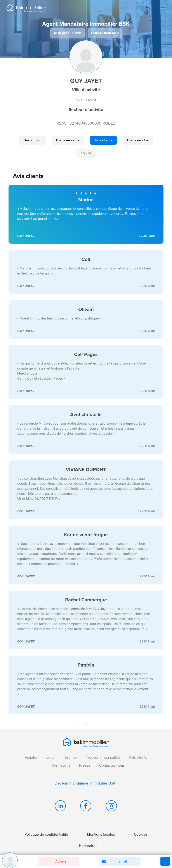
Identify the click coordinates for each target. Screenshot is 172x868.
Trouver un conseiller (103, 758)
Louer (51, 758)
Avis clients (103, 140)
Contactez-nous (112, 765)
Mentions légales (101, 834)
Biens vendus (138, 140)
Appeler (54, 861)
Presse (85, 765)
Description (32, 140)
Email (114, 862)
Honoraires (88, 846)
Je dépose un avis (67, 33)
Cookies (141, 834)
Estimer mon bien (105, 33)
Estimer (71, 758)
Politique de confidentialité (46, 834)
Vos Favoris (61, 765)
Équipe (86, 153)
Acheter (31, 758)
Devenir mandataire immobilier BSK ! (86, 783)
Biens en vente (68, 140)
